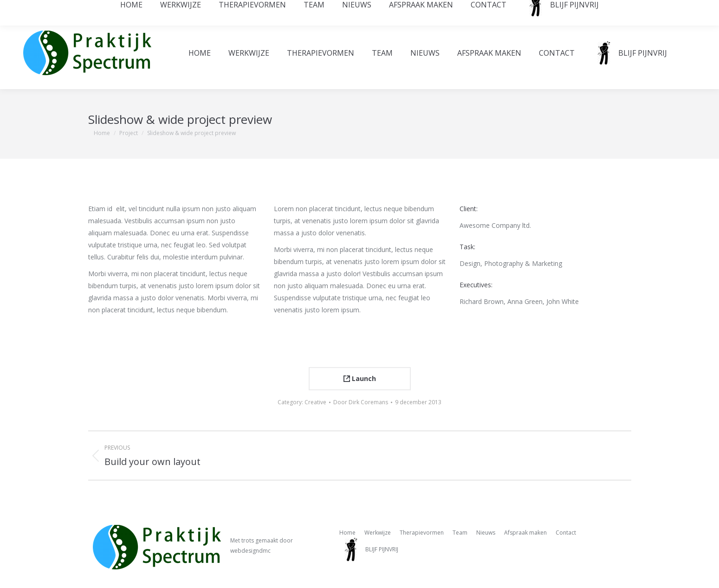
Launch (360, 378)
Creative (315, 402)
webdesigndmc (250, 551)
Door (361, 402)
